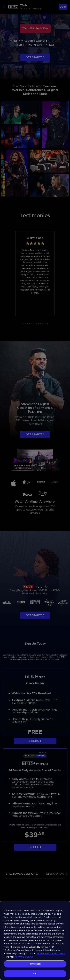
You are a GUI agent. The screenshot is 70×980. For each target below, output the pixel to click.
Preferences (35, 964)
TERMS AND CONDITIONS (51, 954)
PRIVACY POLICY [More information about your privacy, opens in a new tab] (24, 957)
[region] (35, 940)
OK (35, 974)
